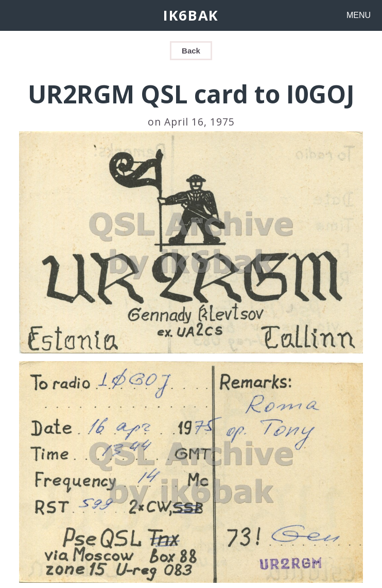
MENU (359, 15)
